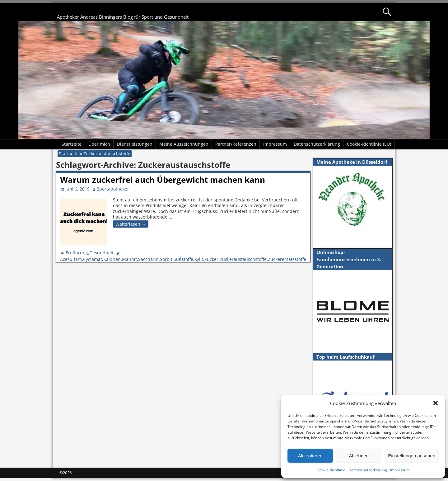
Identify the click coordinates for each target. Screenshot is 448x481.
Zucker (211, 259)
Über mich (99, 144)
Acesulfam (71, 259)
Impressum (400, 470)
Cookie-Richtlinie (331, 470)
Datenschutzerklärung (368, 470)
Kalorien (112, 259)
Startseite (72, 144)
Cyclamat (93, 259)
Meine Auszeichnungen (184, 144)
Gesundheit (101, 253)
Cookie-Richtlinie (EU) (369, 144)
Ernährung (77, 253)
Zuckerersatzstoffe (287, 259)
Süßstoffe (183, 259)
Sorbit (166, 259)
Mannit (129, 259)
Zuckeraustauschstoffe (243, 259)
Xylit (199, 259)
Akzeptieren (310, 456)
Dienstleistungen (135, 144)
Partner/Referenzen (236, 144)
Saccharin (148, 259)
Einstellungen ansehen (412, 456)
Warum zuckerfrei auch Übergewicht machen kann (163, 180)
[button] (436, 403)
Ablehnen (359, 456)
